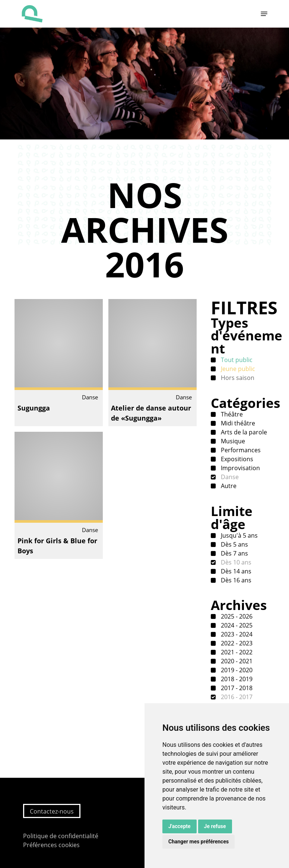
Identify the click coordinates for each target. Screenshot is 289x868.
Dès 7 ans (234, 553)
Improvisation (240, 468)
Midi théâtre (237, 423)
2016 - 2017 (236, 697)
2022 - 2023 (236, 643)
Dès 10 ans (235, 562)
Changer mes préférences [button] (199, 842)
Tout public (236, 360)
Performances (240, 450)
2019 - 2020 (236, 670)
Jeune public (237, 369)
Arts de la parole (243, 432)
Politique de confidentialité (61, 836)
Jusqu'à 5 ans (239, 535)
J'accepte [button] (180, 826)
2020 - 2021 (236, 661)
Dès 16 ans (235, 580)
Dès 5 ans (234, 544)
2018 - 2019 (236, 679)
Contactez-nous (52, 811)
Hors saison (237, 378)
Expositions (236, 459)
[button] (264, 14)
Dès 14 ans (235, 571)
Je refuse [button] (215, 826)
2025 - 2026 (236, 616)
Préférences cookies (51, 845)
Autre (228, 486)
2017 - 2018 (236, 688)
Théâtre (231, 414)
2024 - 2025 (236, 625)
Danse (229, 477)
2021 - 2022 (236, 652)
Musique (232, 441)
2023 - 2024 (236, 634)
